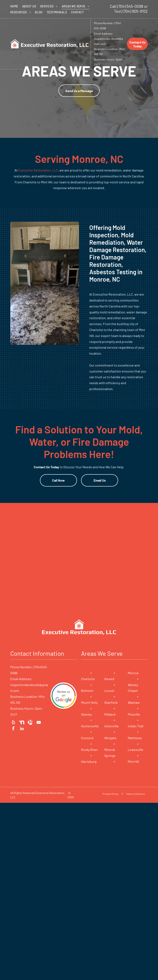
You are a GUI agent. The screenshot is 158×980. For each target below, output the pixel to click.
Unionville (112, 726)
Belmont (87, 690)
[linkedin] (22, 729)
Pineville (134, 714)
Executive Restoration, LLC (38, 170)
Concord (87, 738)
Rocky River (89, 750)
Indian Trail (136, 726)
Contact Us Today (46, 467)
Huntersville (90, 726)
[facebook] (13, 729)
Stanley (86, 714)
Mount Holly (89, 702)
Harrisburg (89, 761)
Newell (109, 679)
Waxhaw (134, 702)
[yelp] (13, 722)
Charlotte (88, 679)
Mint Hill (133, 761)
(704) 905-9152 (135, 11)
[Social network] (22, 722)
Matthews (135, 738)
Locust (109, 690)
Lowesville (136, 750)
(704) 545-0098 (130, 6)
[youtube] (39, 722)
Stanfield (111, 702)
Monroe (133, 673)
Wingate (110, 738)
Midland (110, 714)
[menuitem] (16, 6)
